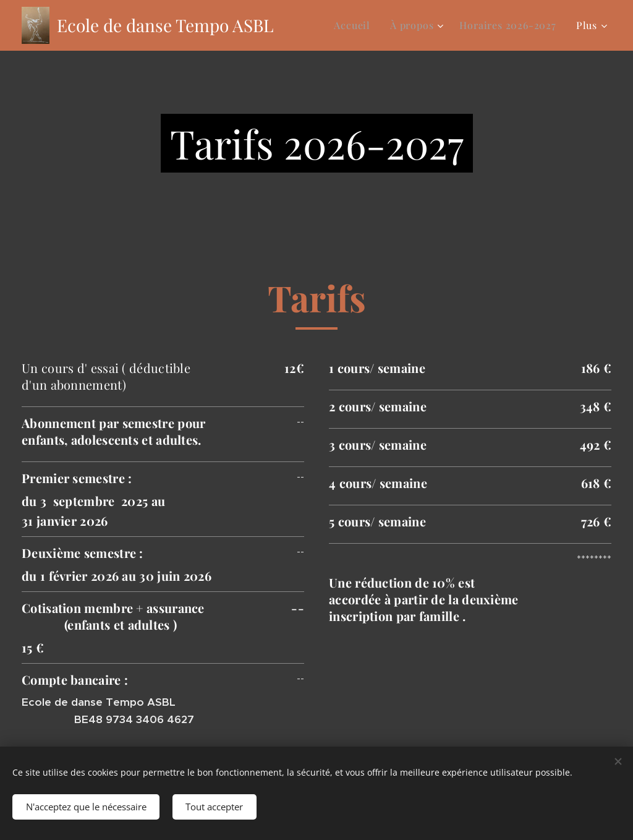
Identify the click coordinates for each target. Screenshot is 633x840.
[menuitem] (355, 25)
